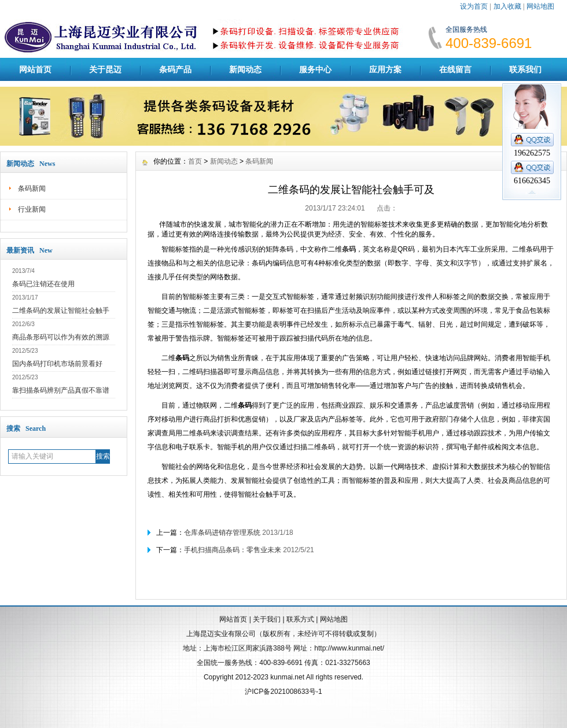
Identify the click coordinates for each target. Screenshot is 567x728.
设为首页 (474, 6)
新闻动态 (245, 69)
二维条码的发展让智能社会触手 (61, 311)
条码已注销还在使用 (43, 284)
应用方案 (385, 69)
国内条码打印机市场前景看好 (57, 364)
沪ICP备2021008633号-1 (283, 692)
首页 (195, 161)
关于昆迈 (105, 69)
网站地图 (540, 6)
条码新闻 (32, 189)
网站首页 (35, 69)
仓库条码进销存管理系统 (222, 533)
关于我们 (267, 619)
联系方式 (300, 619)
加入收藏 (507, 6)
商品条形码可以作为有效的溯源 (61, 337)
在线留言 (455, 69)
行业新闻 (32, 209)
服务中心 (315, 69)
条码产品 (175, 69)
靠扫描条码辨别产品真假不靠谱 (61, 390)
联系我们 (525, 69)
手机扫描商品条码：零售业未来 (233, 550)
